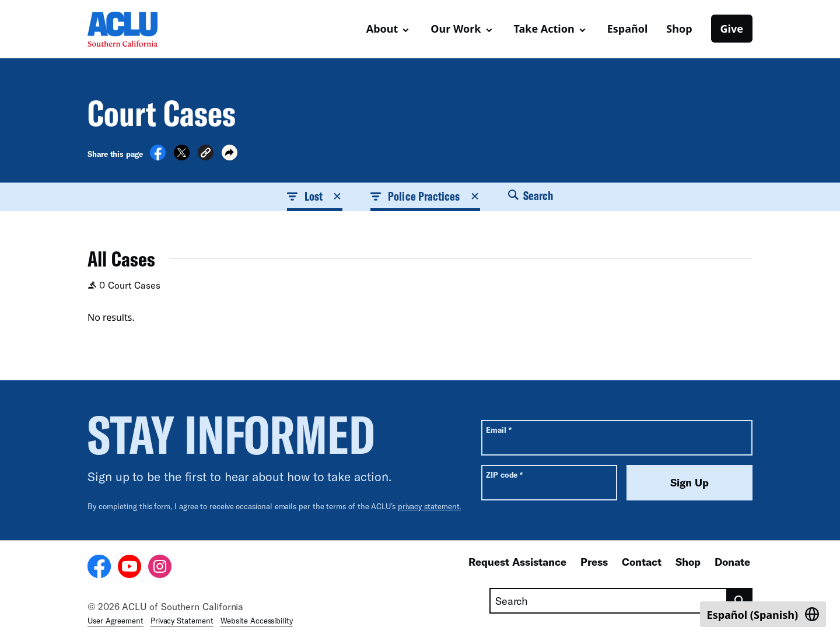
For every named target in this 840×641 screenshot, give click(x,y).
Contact (642, 562)
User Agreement (116, 621)
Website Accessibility (257, 621)
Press (594, 562)
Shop (679, 29)
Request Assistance (517, 562)
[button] (206, 154)
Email (498, 430)
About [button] (382, 29)
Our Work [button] (456, 29)
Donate (732, 562)
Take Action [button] (544, 29)
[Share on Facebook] (158, 157)
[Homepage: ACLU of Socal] (128, 29)
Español (628, 29)
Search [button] (531, 195)
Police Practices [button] (425, 196)
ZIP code (504, 474)
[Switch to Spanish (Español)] (763, 614)
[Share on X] (182, 157)
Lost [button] (315, 196)
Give (732, 29)
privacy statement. (430, 506)
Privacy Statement (182, 621)
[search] (740, 601)
